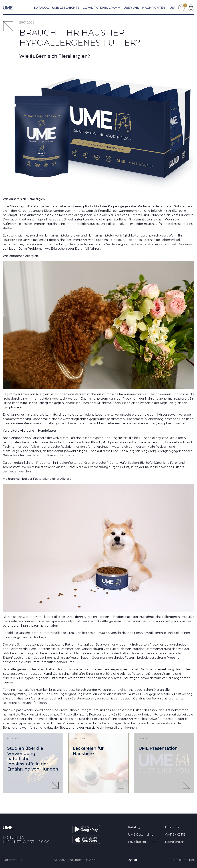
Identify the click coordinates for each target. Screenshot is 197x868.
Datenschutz (13, 860)
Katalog (42, 8)
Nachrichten (154, 8)
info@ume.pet (183, 860)
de (172, 8)
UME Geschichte (66, 8)
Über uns (131, 8)
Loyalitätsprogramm (102, 8)
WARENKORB (175, 835)
